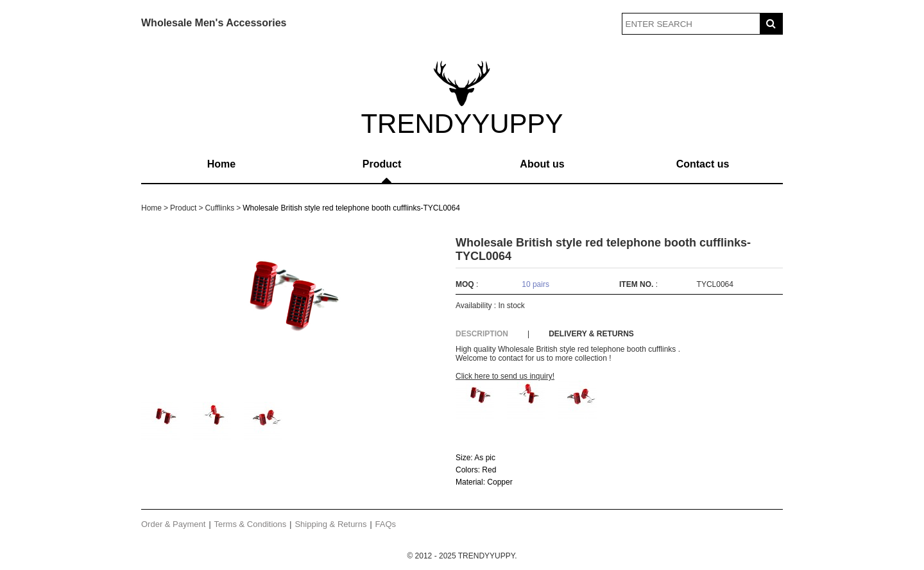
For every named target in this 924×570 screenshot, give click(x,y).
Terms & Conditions (251, 524)
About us (542, 164)
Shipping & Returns (330, 524)
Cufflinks (219, 208)
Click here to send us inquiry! (505, 376)
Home (221, 164)
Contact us (703, 164)
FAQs (386, 524)
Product (382, 164)
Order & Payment (173, 524)
